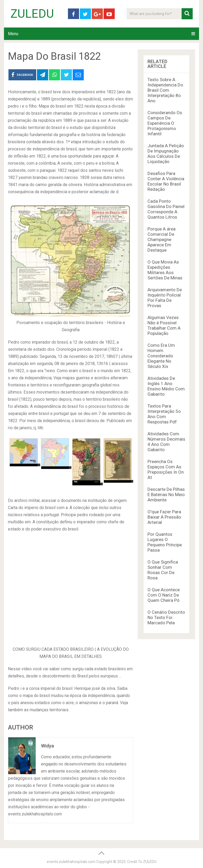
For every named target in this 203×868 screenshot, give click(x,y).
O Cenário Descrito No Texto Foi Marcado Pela (166, 617)
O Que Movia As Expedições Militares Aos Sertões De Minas (165, 270)
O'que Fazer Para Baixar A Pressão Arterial (164, 517)
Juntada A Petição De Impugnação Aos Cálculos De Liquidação (166, 154)
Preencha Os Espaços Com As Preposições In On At (166, 469)
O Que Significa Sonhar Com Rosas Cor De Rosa (163, 570)
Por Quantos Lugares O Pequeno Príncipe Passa (165, 542)
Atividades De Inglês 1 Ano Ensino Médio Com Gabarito (166, 386)
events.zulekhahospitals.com (71, 862)
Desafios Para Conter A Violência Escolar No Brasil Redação (166, 181)
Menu (13, 34)
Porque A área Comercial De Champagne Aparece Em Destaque (162, 239)
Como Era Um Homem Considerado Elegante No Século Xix (161, 356)
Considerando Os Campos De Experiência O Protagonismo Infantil (165, 123)
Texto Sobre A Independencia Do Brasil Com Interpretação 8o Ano (165, 90)
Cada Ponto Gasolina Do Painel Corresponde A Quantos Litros (166, 209)
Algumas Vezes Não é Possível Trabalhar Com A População (164, 325)
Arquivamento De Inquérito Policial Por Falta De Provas (165, 298)
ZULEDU (32, 14)
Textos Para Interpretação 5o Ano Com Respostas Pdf (164, 414)
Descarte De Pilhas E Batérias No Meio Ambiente (166, 495)
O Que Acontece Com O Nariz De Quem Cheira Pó (164, 595)
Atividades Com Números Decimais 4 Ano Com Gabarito (166, 442)
